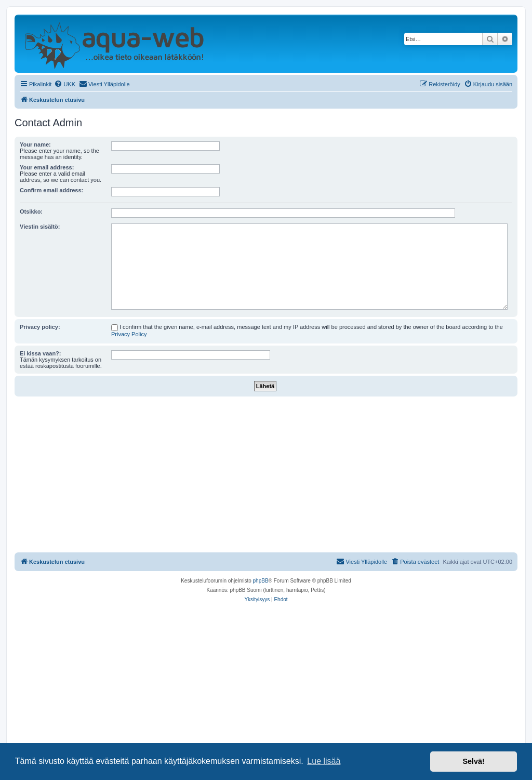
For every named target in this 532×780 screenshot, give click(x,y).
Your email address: (47, 167)
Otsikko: (31, 211)
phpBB (261, 581)
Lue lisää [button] (324, 761)
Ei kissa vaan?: (41, 353)
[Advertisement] (266, 474)
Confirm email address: (51, 190)
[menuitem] (65, 84)
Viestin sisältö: (40, 227)
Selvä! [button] (473, 761)
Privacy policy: (40, 327)
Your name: (35, 144)
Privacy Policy (129, 334)
